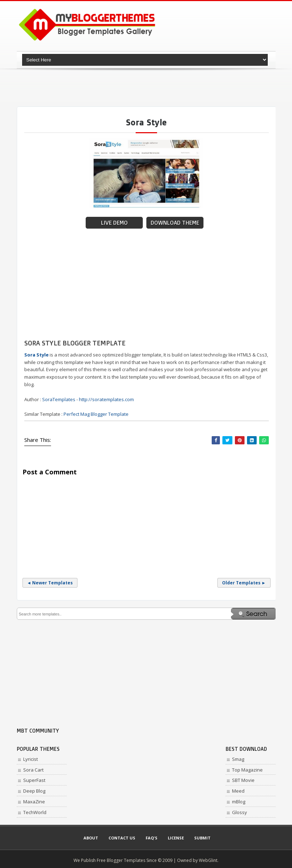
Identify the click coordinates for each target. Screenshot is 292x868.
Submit (202, 838)
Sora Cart (33, 770)
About (91, 838)
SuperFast (34, 780)
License (176, 838)
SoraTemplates (59, 399)
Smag (238, 759)
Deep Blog (34, 791)
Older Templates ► (244, 583)
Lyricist (31, 759)
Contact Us (122, 838)
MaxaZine (34, 802)
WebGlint (208, 860)
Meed (238, 791)
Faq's (152, 838)
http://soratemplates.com (106, 399)
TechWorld (35, 812)
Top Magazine (247, 770)
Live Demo (114, 223)
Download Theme (175, 223)
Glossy (240, 812)
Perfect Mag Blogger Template (96, 414)
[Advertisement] (147, 88)
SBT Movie (243, 780)
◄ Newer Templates (50, 583)
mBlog (239, 802)
